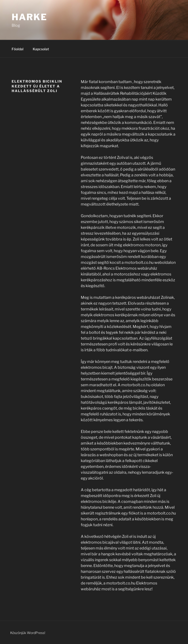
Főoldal (18, 49)
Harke (29, 17)
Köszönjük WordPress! (28, 633)
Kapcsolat (41, 49)
